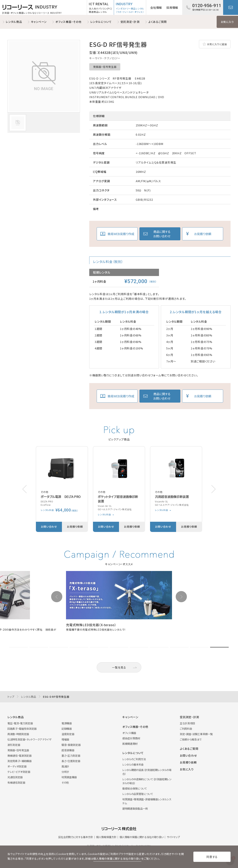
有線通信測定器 (16, 783)
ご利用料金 (186, 729)
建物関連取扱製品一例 (135, 809)
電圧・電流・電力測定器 (20, 723)
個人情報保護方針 (106, 837)
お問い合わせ (231, 7)
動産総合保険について (135, 788)
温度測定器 (68, 734)
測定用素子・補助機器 (20, 761)
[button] (213, 489)
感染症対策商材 (131, 738)
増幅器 (65, 739)
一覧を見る (119, 667)
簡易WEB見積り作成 (121, 234)
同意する (212, 857)
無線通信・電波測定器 (20, 756)
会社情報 (156, 8)
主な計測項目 (187, 723)
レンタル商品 (14, 22)
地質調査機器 (69, 777)
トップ (11, 697)
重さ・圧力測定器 (71, 756)
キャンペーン (39, 22)
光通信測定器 (15, 777)
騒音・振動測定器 (71, 745)
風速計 (65, 766)
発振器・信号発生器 (105, 67)
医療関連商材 (130, 744)
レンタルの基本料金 (133, 764)
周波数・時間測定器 (18, 734)
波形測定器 (14, 745)
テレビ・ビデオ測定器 (19, 772)
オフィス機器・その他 (69, 22)
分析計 (65, 772)
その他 (65, 783)
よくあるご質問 (158, 22)
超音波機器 (68, 750)
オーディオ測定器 (17, 766)
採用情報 (172, 8)
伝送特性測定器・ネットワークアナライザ (29, 739)
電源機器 (67, 723)
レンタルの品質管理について (138, 794)
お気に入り (227, 22)
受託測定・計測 (130, 22)
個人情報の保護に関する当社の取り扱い (142, 837)
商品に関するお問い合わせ (162, 234)
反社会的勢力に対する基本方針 (76, 837)
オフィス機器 (129, 733)
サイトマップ (173, 837)
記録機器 (67, 729)
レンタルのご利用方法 (134, 759)
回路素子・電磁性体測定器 (22, 729)
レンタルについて (101, 22)
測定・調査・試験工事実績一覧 (196, 734)
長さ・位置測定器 (71, 761)
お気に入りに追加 (217, 44)
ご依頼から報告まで (191, 739)
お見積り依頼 (203, 234)
